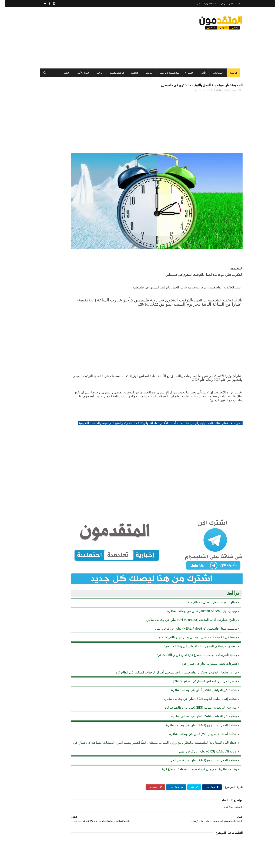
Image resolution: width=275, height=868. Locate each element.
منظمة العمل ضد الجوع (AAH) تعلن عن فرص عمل (199, 736)
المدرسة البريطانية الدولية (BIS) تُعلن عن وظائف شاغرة (196, 679)
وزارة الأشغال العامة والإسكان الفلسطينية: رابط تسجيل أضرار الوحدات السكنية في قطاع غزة (171, 644)
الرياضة (97, 73)
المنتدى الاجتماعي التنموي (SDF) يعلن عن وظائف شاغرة (196, 618)
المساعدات (215, 73)
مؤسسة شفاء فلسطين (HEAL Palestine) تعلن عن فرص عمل (191, 600)
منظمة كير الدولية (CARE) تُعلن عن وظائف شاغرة (199, 662)
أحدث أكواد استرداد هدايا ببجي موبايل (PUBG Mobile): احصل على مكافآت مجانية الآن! (60, 279)
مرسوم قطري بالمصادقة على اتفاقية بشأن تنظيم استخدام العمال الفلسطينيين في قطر (59, 167)
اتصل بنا (193, 4)
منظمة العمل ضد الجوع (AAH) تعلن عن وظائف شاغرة (197, 697)
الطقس (63, 73)
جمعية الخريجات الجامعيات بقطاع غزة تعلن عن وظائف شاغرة (192, 627)
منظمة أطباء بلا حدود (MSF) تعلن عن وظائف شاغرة (198, 706)
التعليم (188, 73)
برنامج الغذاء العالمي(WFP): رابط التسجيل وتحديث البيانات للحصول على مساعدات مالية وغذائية (60, 135)
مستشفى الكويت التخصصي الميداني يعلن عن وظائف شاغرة (193, 609)
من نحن (219, 4)
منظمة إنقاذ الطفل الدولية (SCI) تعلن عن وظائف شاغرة (196, 671)
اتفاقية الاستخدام (231, 4)
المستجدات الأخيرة (198, 91)
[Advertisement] (101, 38)
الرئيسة (231, 73)
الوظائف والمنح (114, 73)
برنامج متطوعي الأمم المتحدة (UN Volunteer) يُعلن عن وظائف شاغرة (187, 592)
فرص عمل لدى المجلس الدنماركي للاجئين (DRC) (200, 653)
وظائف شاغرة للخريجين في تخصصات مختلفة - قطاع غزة (195, 745)
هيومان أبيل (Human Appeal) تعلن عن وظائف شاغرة (197, 583)
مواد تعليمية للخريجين (167, 73)
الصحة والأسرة (80, 73)
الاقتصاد (131, 73)
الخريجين (146, 73)
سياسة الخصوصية (206, 4)
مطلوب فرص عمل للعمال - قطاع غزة (207, 574)
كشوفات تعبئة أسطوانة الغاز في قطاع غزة (204, 636)
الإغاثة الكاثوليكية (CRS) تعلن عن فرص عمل (203, 728)
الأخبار (200, 73)
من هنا (185, 407)
